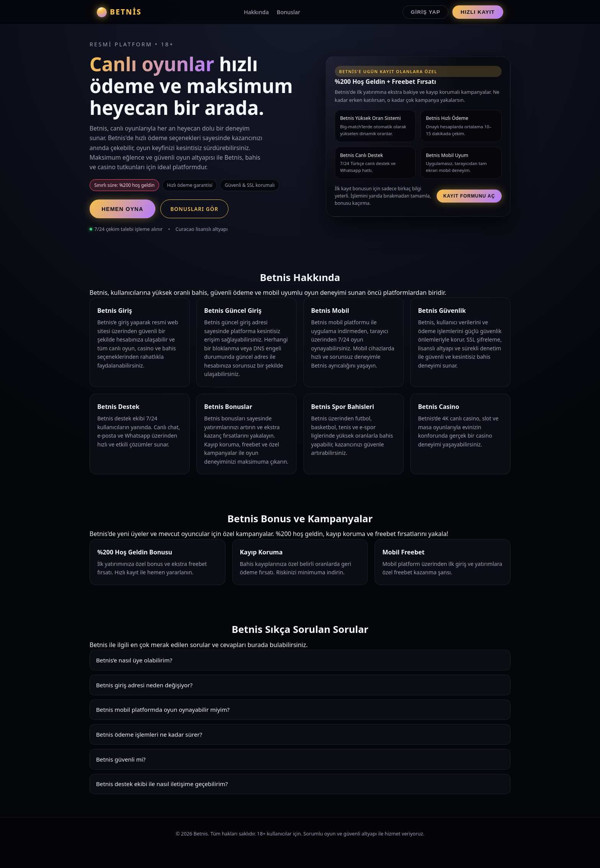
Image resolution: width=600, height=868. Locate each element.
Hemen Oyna (122, 209)
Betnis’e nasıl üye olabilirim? (134, 660)
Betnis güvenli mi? (121, 759)
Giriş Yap (426, 12)
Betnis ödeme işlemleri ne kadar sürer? (149, 734)
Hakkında (256, 12)
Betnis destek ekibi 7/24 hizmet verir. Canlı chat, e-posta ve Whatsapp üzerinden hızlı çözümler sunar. (300, 787)
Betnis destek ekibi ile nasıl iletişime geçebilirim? (162, 784)
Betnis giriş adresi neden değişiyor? (144, 685)
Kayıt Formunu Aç (469, 196)
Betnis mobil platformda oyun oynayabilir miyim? (163, 709)
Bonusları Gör (194, 209)
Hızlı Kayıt (478, 12)
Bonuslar (288, 12)
